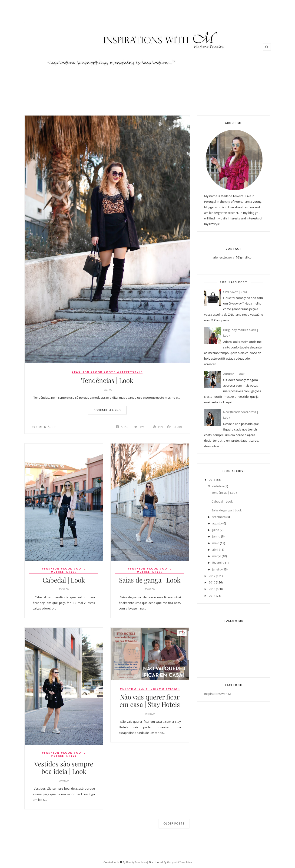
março (217, 556)
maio (216, 543)
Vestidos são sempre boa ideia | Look (64, 768)
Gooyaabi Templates (179, 862)
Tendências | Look (107, 380)
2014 (212, 596)
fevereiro (218, 563)
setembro (219, 517)
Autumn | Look (234, 374)
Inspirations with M (217, 694)
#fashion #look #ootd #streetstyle (107, 372)
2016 (212, 582)
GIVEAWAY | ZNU (235, 292)
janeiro (217, 569)
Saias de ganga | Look (150, 580)
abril (215, 550)
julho (216, 530)
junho (216, 536)
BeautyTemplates (137, 862)
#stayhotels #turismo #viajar (150, 689)
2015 (212, 589)
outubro (218, 486)
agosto (217, 523)
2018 (212, 480)
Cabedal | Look (64, 580)
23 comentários (44, 427)
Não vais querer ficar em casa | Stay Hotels (150, 701)
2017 (212, 576)
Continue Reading (107, 410)
